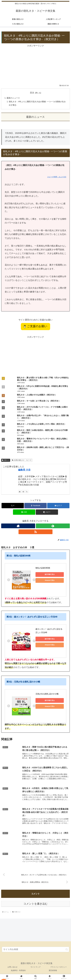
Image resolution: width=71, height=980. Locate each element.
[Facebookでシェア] (35, 506)
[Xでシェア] (13, 506)
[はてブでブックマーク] (58, 506)
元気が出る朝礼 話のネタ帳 (47, 694)
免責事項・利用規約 (18, 971)
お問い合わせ (13, 967)
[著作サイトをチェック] (20, 492)
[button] (47, 512)
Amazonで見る (50, 581)
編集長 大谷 (24, 470)
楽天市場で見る (50, 575)
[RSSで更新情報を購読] (27, 492)
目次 (32, 93)
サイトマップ (35, 967)
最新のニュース (13, 98)
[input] (35, 950)
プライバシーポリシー (58, 967)
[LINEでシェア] (24, 512)
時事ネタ (6, 460)
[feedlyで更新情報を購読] (23, 492)
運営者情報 (53, 971)
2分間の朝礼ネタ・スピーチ (22, 460)
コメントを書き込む (36, 904)
